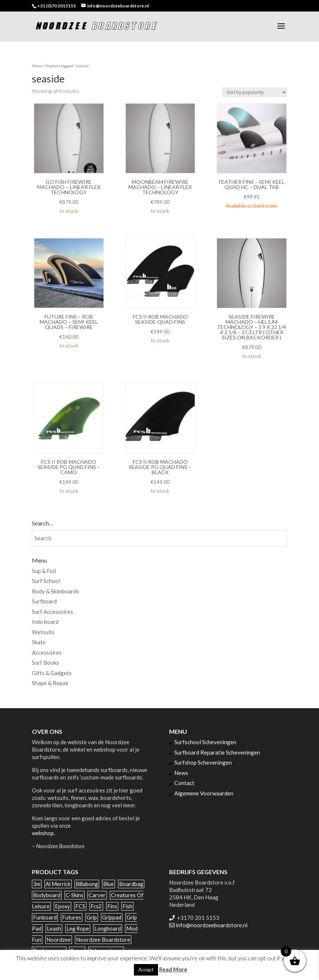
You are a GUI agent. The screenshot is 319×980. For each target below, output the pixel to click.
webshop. (43, 833)
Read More (173, 969)
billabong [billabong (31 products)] (87, 884)
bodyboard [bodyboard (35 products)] (47, 895)
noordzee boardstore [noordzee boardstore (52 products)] (103, 940)
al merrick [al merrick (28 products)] (58, 884)
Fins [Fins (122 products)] (112, 906)
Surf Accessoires (52, 612)
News (181, 773)
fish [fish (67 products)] (127, 906)
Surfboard (44, 601)
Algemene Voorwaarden (204, 793)
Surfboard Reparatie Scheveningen (217, 752)
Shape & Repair (50, 683)
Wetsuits (43, 632)
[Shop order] (255, 92)
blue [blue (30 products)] (108, 884)
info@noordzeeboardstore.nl (212, 925)
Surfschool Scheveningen (205, 742)
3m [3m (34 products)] (37, 884)
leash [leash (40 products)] (54, 929)
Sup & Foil (44, 571)
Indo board (45, 622)
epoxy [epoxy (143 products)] (63, 906)
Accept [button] (146, 970)
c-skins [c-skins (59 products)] (75, 895)
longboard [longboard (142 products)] (108, 929)
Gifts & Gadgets (52, 673)
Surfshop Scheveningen (203, 762)
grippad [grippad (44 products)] (112, 917)
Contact (184, 783)
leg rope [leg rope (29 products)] (78, 929)
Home (37, 66)
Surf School (46, 581)
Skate (39, 642)
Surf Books (45, 662)
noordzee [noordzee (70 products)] (59, 940)
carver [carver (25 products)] (97, 895)
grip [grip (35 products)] (92, 917)
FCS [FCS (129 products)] (80, 906)
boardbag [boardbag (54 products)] (131, 884)
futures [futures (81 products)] (72, 917)
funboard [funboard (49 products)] (45, 917)
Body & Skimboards (55, 591)
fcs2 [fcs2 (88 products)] (96, 906)
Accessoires (47, 652)
